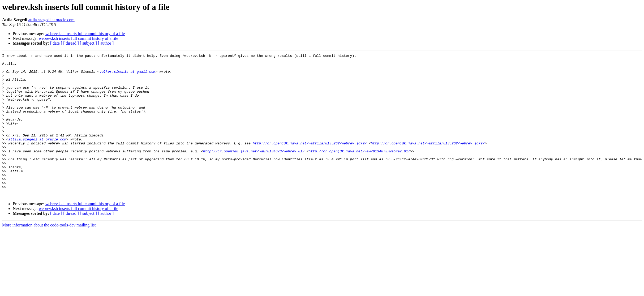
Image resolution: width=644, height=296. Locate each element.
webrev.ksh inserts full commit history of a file (85, 34)
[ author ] (106, 43)
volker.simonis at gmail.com (128, 75)
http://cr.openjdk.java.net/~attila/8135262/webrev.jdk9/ (310, 161)
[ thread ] (71, 43)
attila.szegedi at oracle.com (51, 20)
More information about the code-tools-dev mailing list (49, 253)
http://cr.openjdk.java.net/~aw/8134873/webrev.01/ (254, 171)
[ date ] (56, 43)
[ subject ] (88, 43)
